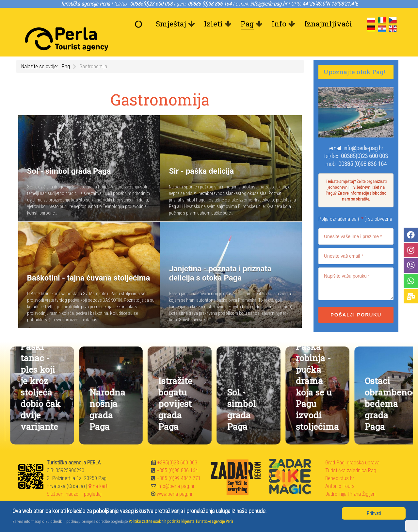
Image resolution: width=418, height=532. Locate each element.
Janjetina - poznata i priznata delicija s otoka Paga (35, 383)
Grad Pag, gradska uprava (352, 448)
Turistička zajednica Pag (351, 456)
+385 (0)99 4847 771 (179, 464)
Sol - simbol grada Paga (305, 395)
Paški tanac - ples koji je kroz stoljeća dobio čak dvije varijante (104, 372)
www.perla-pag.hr (175, 479)
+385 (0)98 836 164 (177, 456)
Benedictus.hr (340, 464)
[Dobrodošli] (140, 24)
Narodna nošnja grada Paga (171, 395)
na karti (98, 471)
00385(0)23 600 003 (364, 141)
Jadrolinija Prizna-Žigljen (350, 479)
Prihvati (374, 513)
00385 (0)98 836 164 (362, 149)
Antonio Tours (340, 471)
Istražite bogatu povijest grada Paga (239, 389)
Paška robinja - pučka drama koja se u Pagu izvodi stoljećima (381, 372)
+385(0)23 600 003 (177, 448)
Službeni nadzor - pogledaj (74, 479)
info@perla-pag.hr (363, 133)
